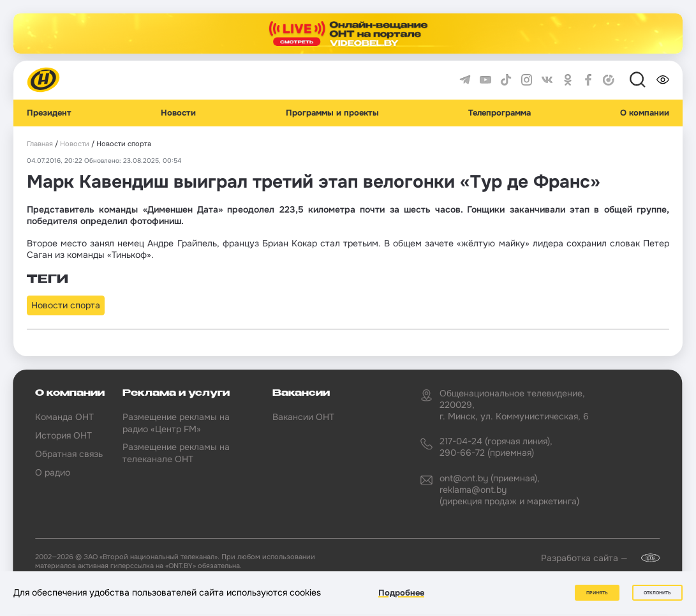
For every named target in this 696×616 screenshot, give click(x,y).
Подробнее (401, 593)
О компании (645, 113)
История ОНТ (63, 435)
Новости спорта (66, 305)
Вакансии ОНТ (303, 417)
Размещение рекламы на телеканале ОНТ (176, 453)
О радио (53, 472)
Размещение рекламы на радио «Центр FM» (176, 423)
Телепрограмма (500, 113)
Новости (178, 113)
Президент (49, 113)
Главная (40, 144)
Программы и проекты (332, 113)
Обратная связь (69, 454)
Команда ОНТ (64, 417)
